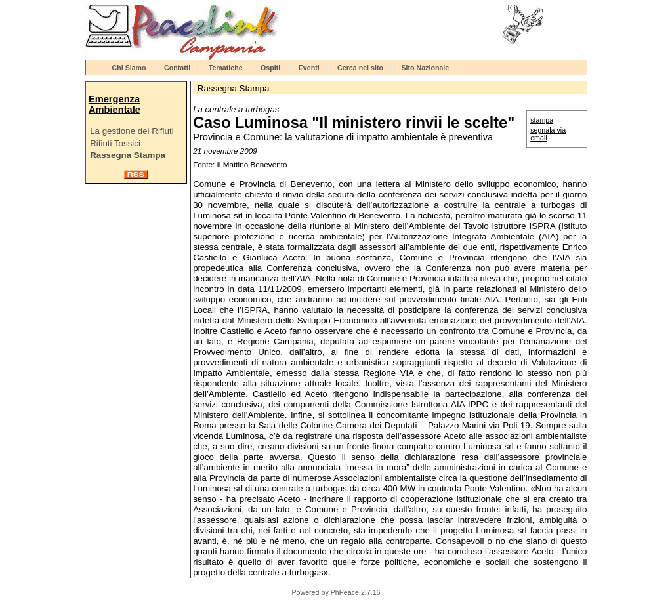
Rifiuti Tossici (115, 143)
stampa (542, 120)
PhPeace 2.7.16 (356, 592)
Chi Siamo (129, 68)
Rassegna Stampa (128, 155)
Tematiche (226, 68)
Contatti (177, 68)
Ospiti (270, 68)
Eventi (309, 68)
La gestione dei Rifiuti (132, 131)
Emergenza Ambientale (115, 104)
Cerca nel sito (360, 68)
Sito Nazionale (425, 68)
